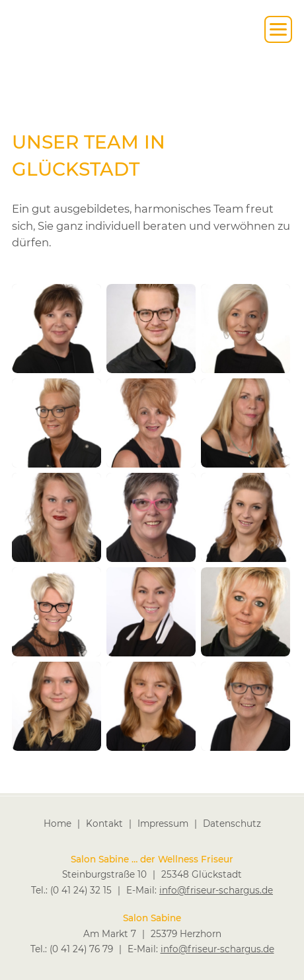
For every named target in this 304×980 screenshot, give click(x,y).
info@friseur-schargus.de (216, 890)
